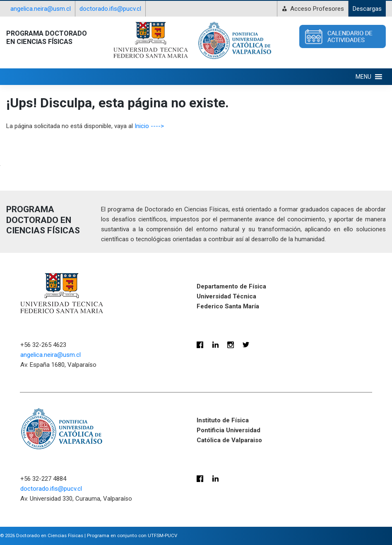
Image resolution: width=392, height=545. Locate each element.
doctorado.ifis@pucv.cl (110, 9)
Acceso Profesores (317, 9)
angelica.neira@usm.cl (41, 9)
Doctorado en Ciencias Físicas (50, 535)
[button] (363, 77)
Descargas (367, 9)
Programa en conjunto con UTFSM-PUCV (132, 535)
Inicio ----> (149, 126)
